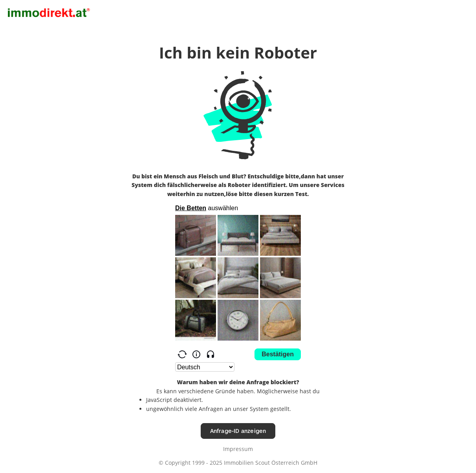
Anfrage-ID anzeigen (238, 431)
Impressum (238, 449)
